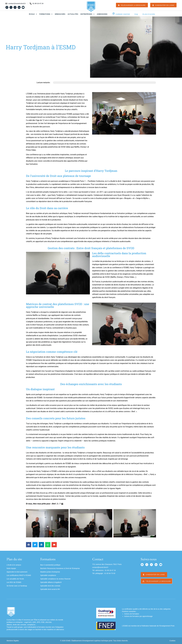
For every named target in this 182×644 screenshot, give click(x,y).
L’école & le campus (14, 565)
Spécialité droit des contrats (50, 586)
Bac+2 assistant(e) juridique (50, 565)
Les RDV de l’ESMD (14, 582)
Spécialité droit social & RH (50, 589)
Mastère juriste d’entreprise (50, 572)
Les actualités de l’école (15, 579)
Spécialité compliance (48, 575)
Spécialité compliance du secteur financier (55, 579)
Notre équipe (11, 568)
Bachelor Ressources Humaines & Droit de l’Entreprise (60, 568)
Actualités (73, 14)
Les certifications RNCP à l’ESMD (19, 575)
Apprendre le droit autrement (17, 572)
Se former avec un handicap (17, 586)
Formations (46, 14)
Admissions (102, 14)
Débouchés (60, 14)
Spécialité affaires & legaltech (51, 582)
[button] (29, 545)
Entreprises (88, 14)
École (33, 14)
